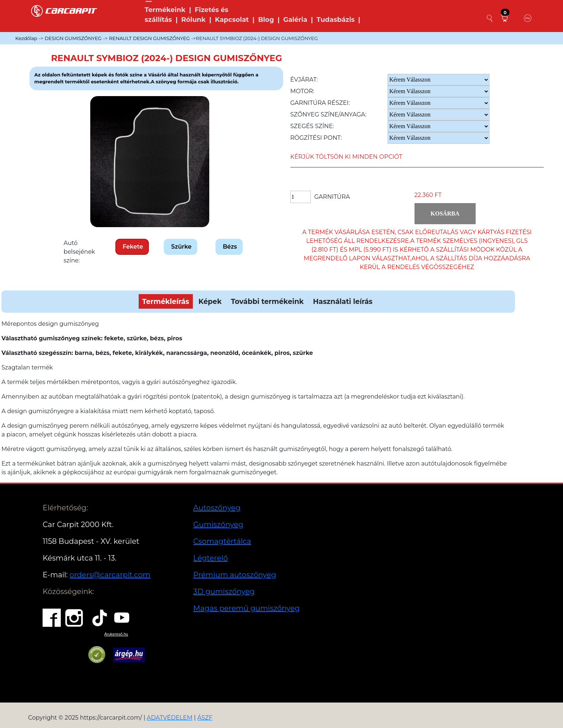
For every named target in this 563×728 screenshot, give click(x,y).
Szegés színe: (312, 126)
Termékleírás (166, 301)
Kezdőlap (26, 38)
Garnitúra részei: (320, 103)
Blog (266, 20)
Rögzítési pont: (316, 138)
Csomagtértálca (222, 541)
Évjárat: (304, 80)
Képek (210, 301)
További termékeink (267, 301)
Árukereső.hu (116, 634)
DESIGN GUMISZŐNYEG (73, 38)
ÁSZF (205, 718)
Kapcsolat (232, 20)
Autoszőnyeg (217, 508)
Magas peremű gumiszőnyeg (246, 608)
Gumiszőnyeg (218, 525)
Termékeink (165, 10)
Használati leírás (343, 301)
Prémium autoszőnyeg (235, 575)
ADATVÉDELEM (170, 718)
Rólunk (193, 20)
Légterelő (211, 558)
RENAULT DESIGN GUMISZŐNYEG (150, 38)
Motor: (302, 91)
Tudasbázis (336, 20)
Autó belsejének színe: (79, 252)
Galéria (295, 20)
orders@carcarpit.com (110, 575)
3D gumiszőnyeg (224, 591)
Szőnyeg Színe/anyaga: (328, 114)
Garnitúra (332, 197)
